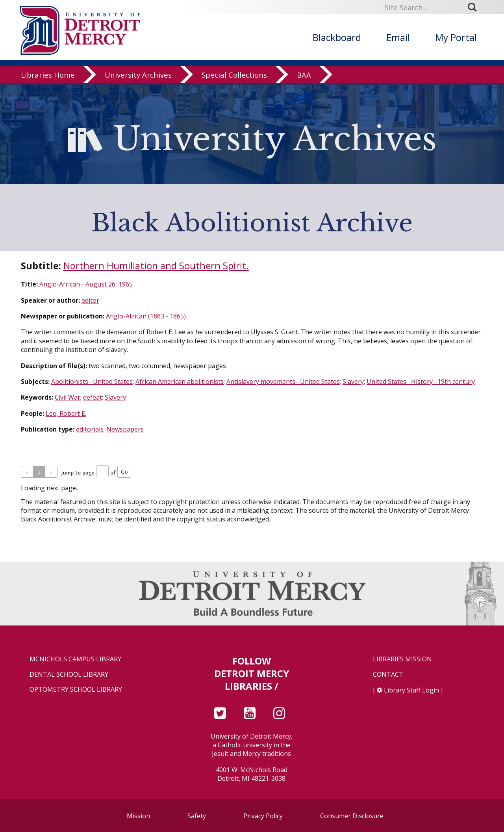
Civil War (68, 397)
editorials (90, 429)
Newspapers (125, 429)
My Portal (456, 37)
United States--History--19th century (421, 382)
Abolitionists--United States (92, 382)
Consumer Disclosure (352, 816)
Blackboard (337, 37)
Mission (138, 816)
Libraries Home (48, 77)
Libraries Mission (402, 659)
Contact (388, 675)
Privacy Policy (263, 816)
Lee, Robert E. (66, 413)
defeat (93, 397)
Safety (197, 816)
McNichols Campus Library (75, 659)
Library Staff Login (411, 690)
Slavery (353, 382)
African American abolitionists (180, 382)
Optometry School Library (76, 690)
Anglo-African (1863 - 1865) (146, 316)
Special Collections (234, 77)
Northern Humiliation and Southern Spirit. (156, 265)
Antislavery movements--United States (283, 382)
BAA (304, 77)
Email (398, 37)
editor (90, 300)
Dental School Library (69, 675)
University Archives (138, 77)
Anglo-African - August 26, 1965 (86, 284)
